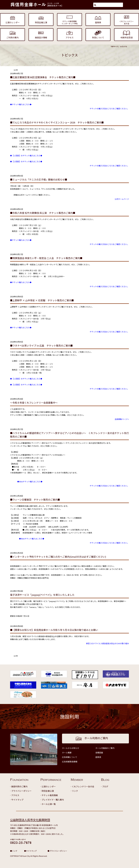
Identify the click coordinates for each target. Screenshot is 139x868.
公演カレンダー (49, 786)
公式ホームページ (122, 199)
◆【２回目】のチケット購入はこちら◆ (26, 161)
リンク (75, 791)
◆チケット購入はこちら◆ (21, 104)
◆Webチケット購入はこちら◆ (30, 482)
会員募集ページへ (122, 419)
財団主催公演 (48, 791)
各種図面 (99, 753)
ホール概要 (67, 753)
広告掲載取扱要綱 (70, 762)
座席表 (98, 757)
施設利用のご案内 (19, 786)
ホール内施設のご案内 (105, 748)
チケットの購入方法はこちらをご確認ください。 (109, 109)
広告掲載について (70, 757)
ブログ (105, 786)
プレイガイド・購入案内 (53, 800)
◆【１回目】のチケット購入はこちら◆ (26, 156)
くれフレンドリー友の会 (83, 786)
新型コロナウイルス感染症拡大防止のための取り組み (108, 643)
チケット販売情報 (50, 795)
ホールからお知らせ (71, 748)
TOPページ (114, 46)
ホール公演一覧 (49, 804)
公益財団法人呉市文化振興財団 (30, 820)
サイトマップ (17, 800)
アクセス (15, 795)
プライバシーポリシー (21, 791)
